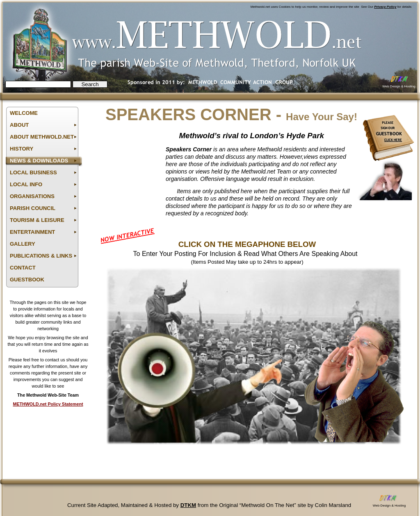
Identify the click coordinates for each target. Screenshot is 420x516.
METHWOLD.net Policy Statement (48, 404)
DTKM (188, 505)
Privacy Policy (385, 7)
